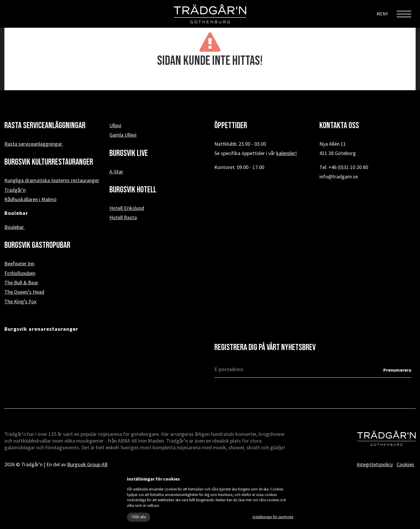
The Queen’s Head (24, 292)
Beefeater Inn (19, 263)
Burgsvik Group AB (87, 464)
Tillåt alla (139, 517)
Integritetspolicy (375, 464)
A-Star (116, 172)
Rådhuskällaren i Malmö (30, 199)
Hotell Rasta (123, 217)
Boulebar (15, 227)
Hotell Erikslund (127, 208)
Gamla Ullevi (123, 135)
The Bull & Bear (21, 282)
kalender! (287, 153)
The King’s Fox (20, 301)
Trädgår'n (15, 190)
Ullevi (115, 125)
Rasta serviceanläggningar (34, 144)
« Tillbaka (210, 81)
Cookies (405, 464)
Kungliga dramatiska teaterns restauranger (52, 180)
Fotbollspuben (20, 273)
